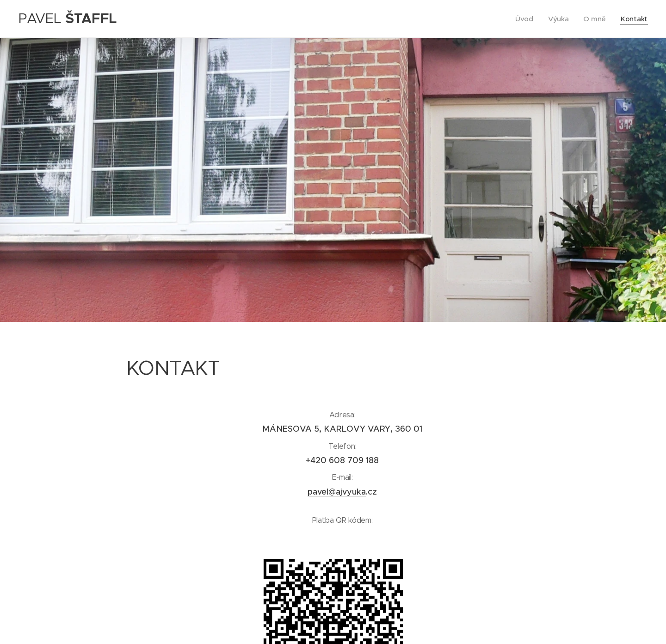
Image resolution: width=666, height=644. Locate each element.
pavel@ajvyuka (337, 492)
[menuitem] (524, 19)
